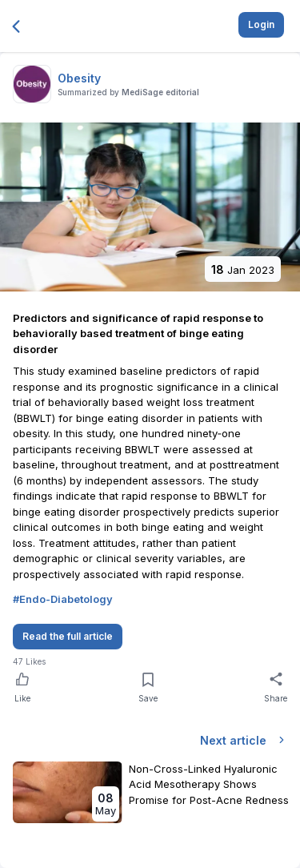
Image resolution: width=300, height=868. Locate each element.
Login (261, 24)
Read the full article (68, 636)
